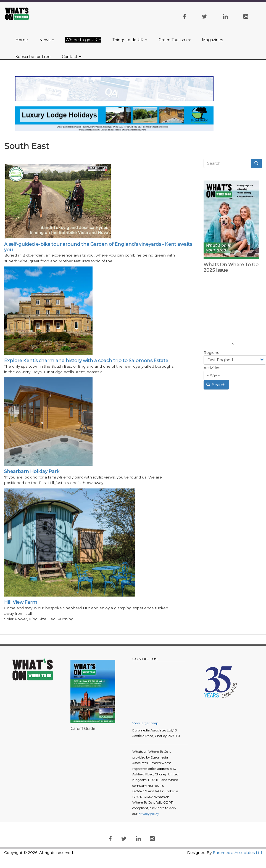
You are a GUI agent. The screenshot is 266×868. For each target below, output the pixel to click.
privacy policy (149, 814)
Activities (212, 368)
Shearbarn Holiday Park (32, 471)
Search (216, 385)
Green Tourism (175, 40)
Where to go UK (83, 40)
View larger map (145, 723)
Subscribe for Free (33, 57)
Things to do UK (130, 40)
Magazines (212, 40)
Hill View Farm (21, 602)
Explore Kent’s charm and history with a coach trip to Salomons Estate (86, 360)
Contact (72, 57)
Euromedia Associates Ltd (237, 853)
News (47, 40)
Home (22, 40)
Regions (211, 352)
